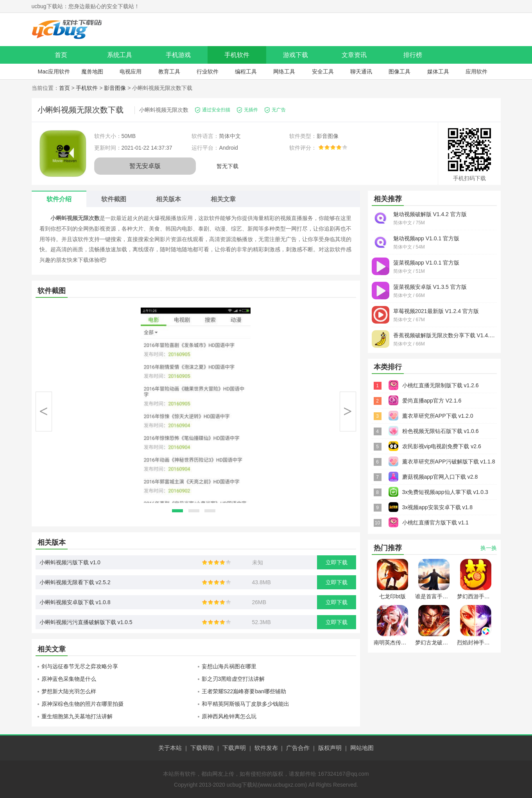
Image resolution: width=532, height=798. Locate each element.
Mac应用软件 (54, 72)
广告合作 (298, 748)
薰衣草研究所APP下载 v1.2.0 (438, 416)
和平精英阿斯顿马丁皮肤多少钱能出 (245, 704)
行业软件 (208, 72)
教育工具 (169, 72)
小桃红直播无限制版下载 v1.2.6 (441, 385)
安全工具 (323, 72)
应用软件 (476, 72)
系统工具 (120, 55)
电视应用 (131, 72)
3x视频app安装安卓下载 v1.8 (438, 507)
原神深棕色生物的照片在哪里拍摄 (82, 704)
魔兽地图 (92, 72)
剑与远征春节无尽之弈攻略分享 (80, 666)
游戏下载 (296, 55)
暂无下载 (227, 166)
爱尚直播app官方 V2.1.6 (432, 401)
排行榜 (413, 55)
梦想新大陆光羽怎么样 (69, 691)
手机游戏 (178, 55)
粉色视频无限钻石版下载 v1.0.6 (441, 431)
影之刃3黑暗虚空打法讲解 (233, 679)
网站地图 (362, 748)
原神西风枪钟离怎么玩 (229, 716)
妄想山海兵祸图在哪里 (229, 666)
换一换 (489, 548)
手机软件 (237, 55)
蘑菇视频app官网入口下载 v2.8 (440, 477)
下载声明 (234, 748)
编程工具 (246, 72)
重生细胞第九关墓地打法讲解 (77, 716)
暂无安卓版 (145, 166)
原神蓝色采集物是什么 (69, 679)
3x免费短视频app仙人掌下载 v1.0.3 (445, 492)
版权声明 (330, 748)
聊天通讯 (361, 72)
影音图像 (115, 88)
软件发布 (266, 748)
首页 (61, 55)
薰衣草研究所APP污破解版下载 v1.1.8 (449, 462)
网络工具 (284, 72)
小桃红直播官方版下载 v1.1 (435, 522)
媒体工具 (438, 72)
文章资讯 (354, 55)
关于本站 (170, 748)
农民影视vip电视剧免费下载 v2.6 (442, 446)
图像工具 (399, 72)
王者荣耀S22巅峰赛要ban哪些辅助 (244, 691)
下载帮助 (202, 748)
